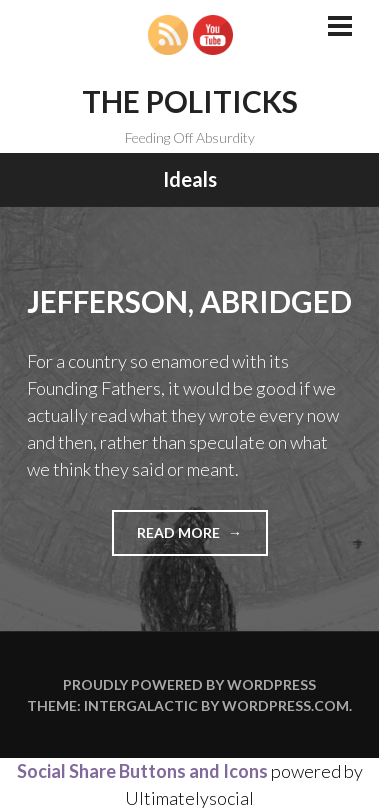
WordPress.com (285, 705)
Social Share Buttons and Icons (142, 771)
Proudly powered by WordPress (189, 684)
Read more (202, 538)
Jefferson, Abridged (189, 301)
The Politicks (190, 101)
